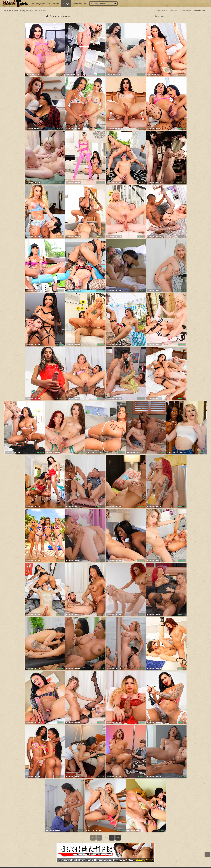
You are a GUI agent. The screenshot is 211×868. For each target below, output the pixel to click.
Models (77, 3)
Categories (38, 3)
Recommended (200, 11)
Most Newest (162, 11)
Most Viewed (186, 11)
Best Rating (174, 11)
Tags (66, 3)
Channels (54, 3)
